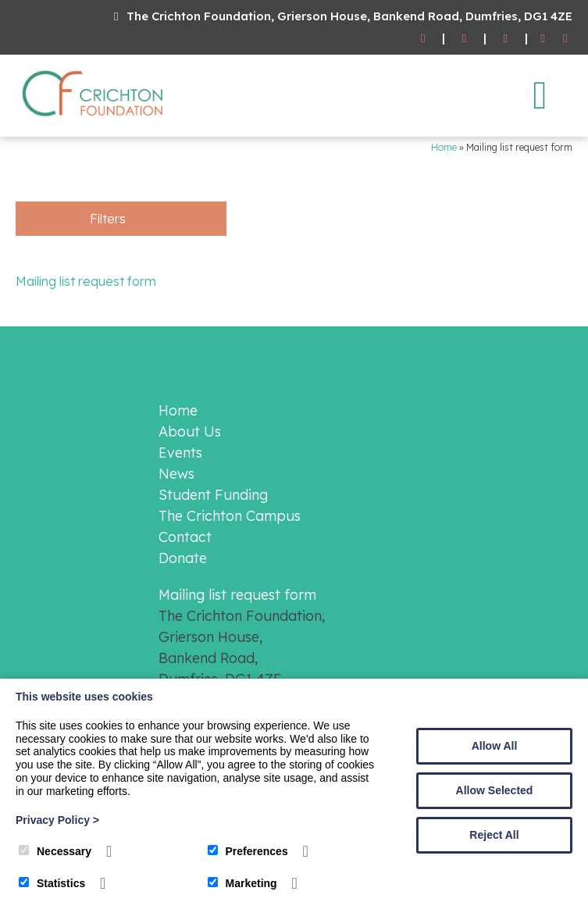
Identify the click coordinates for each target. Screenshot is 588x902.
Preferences (248, 851)
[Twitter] (565, 39)
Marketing (242, 883)
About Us (190, 431)
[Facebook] (543, 39)
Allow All (495, 746)
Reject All (494, 835)
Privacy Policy (57, 820)
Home (444, 147)
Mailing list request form (86, 281)
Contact (185, 537)
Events (180, 453)
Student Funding (213, 495)
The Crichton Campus (230, 516)
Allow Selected (495, 790)
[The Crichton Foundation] (94, 119)
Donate (183, 558)
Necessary (55, 851)
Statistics (52, 883)
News (176, 474)
